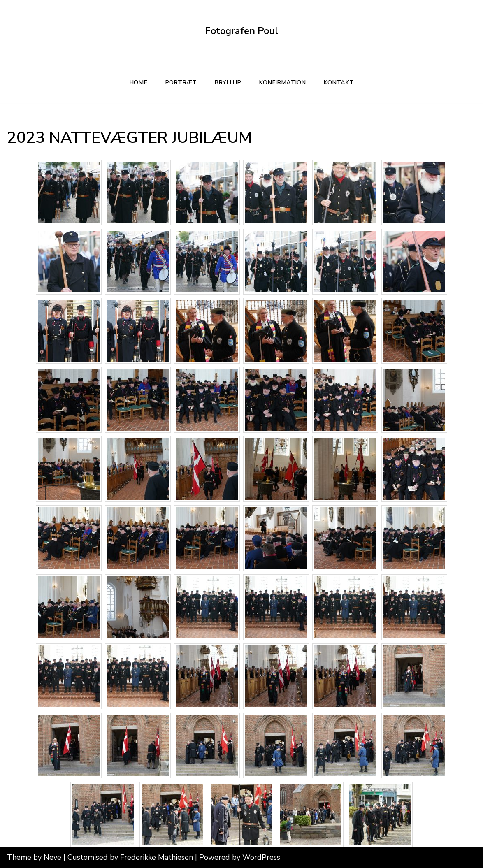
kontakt (339, 82)
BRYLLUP (228, 82)
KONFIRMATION (282, 82)
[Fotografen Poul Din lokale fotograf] (241, 31)
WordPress (261, 857)
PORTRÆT (181, 82)
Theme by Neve (34, 857)
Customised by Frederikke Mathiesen (131, 857)
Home (138, 82)
